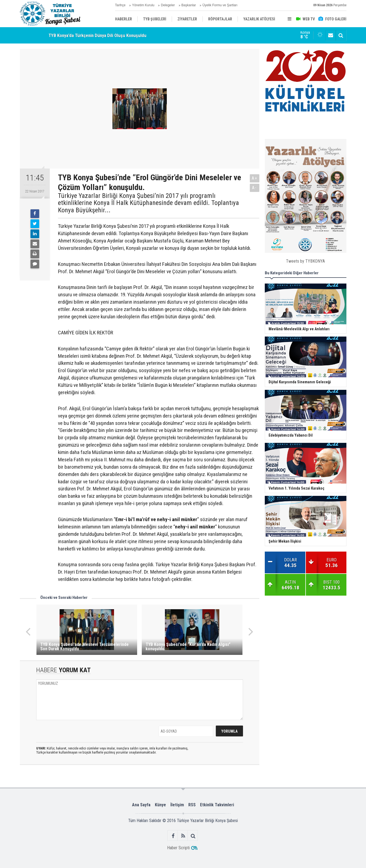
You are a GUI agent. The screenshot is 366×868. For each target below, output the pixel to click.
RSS (192, 805)
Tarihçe (120, 5)
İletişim (177, 805)
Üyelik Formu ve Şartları (220, 5)
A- (254, 188)
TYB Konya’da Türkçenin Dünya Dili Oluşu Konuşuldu (97, 35)
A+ (255, 178)
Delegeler (168, 5)
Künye (160, 805)
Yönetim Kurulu (143, 5)
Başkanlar (189, 5)
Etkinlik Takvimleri (217, 805)
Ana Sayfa (141, 805)
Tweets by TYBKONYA (305, 261)
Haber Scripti (178, 848)
